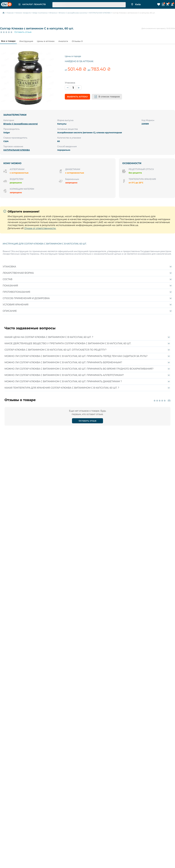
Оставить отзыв (23, 32)
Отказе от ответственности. (40, 228)
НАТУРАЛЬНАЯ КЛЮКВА (17, 150)
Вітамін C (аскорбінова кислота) (21, 124)
